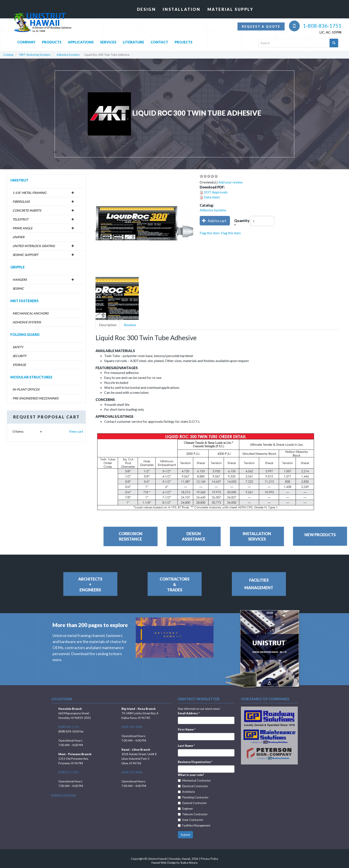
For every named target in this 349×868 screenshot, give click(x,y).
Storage (19, 365)
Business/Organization (195, 762)
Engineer (185, 809)
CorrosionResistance (131, 536)
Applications (81, 41)
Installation (182, 9)
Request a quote (261, 26)
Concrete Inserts (27, 210)
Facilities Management (194, 825)
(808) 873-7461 (69, 772)
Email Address (189, 713)
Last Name (186, 746)
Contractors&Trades (174, 584)
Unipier (18, 237)
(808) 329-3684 (132, 727)
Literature (133, 41)
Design (147, 9)
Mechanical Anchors (30, 313)
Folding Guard (25, 334)
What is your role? (191, 775)
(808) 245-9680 (132, 772)
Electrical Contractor (193, 786)
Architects (186, 792)
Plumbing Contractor (193, 797)
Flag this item (210, 233)
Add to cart (214, 221)
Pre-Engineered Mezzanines (35, 398)
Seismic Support (25, 255)
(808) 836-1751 (69, 727)
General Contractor (192, 803)
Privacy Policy (210, 859)
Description (108, 325)
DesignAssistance (194, 536)
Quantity (242, 223)
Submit (185, 835)
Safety (18, 347)
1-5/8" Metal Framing (29, 193)
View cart (76, 431)
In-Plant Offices (26, 389)
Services (108, 41)
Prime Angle (22, 228)
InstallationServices (257, 536)
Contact (159, 41)
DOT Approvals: (216, 192)
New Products (320, 535)
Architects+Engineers (90, 584)
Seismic (18, 288)
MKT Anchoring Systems (35, 55)
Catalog (8, 55)
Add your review (230, 182)
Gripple (18, 267)
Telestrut (20, 219)
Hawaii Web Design (164, 863)
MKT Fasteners (24, 301)
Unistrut (19, 180)
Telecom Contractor (193, 814)
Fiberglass (21, 202)
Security (20, 356)
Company (26, 41)
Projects (183, 41)
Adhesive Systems (68, 55)
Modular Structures (31, 377)
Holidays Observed (64, 795)
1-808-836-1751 (315, 26)
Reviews (130, 325)
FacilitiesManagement (259, 584)
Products (52, 41)
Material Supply (230, 9)
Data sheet (212, 197)
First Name (187, 729)
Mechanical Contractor (194, 780)
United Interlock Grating (34, 246)
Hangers (20, 280)
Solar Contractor (191, 820)
